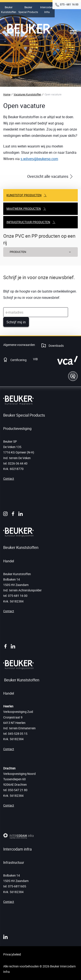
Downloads (56, 346)
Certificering (18, 360)
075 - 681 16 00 (69, 4)
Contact (9, 479)
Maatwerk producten (24, 209)
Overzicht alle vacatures (48, 176)
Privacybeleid (12, 954)
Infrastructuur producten (28, 222)
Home (7, 94)
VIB (35, 359)
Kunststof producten (24, 195)
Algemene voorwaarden (19, 345)
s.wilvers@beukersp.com (39, 159)
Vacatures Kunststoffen (27, 94)
